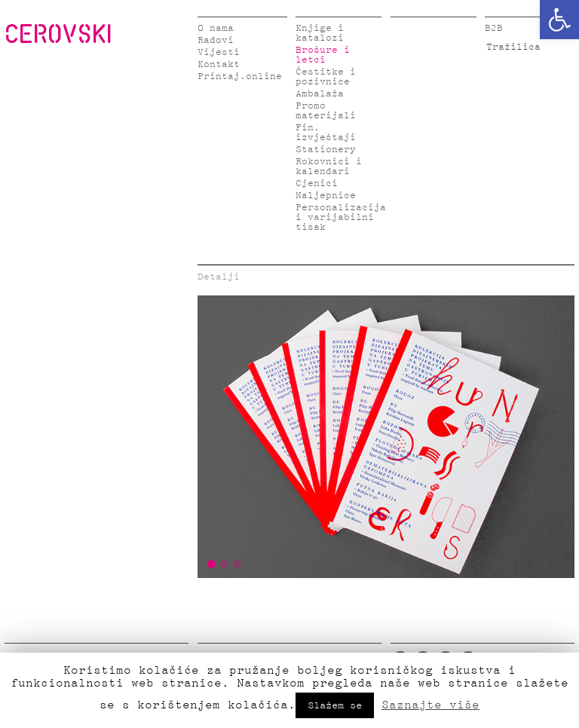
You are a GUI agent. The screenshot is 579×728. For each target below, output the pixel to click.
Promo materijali (326, 111)
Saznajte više (430, 705)
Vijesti (219, 52)
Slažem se (335, 705)
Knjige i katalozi (320, 33)
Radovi (216, 40)
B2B (494, 28)
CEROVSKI (58, 33)
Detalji (219, 277)
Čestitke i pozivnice (326, 77)
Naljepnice (326, 196)
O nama (216, 28)
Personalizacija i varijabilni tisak (341, 217)
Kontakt (219, 64)
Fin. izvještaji (326, 133)
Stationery (326, 150)
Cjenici (317, 184)
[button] (559, 20)
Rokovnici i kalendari (329, 167)
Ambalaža (320, 94)
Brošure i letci (323, 55)
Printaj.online (240, 76)
